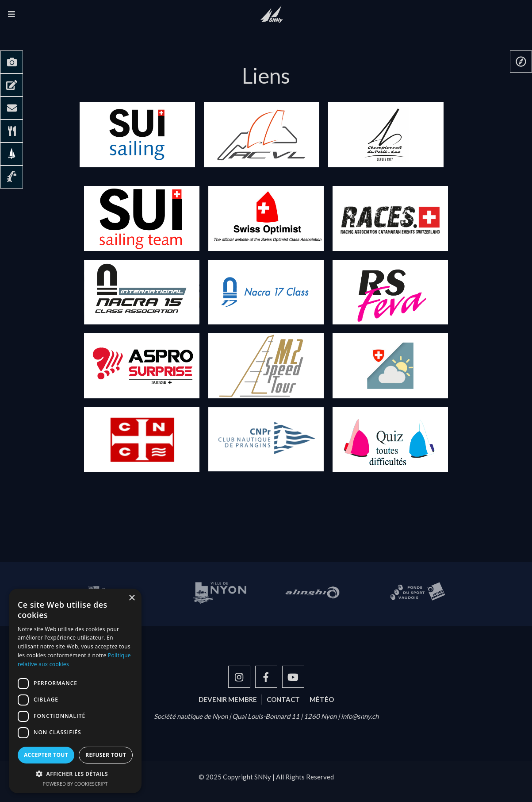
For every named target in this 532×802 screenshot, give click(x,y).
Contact (283, 699)
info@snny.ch (360, 716)
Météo (322, 699)
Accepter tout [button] (46, 755)
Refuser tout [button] (106, 755)
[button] (75, 774)
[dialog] (75, 691)
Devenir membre (228, 699)
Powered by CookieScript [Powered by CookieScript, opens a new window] (75, 784)
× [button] (132, 598)
